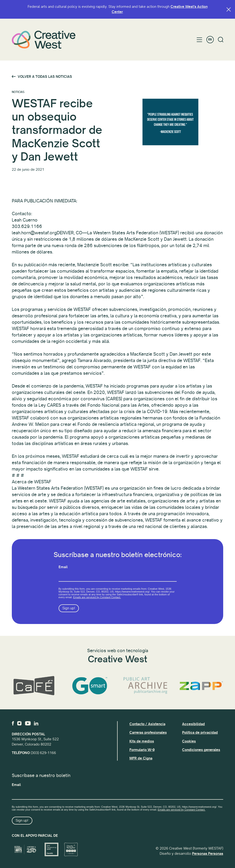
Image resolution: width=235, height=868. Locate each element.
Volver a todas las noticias (45, 77)
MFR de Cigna (141, 758)
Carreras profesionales (148, 733)
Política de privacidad (200, 733)
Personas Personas (208, 854)
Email (63, 567)
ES (210, 40)
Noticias (18, 92)
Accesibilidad (193, 724)
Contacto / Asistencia (147, 724)
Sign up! (69, 608)
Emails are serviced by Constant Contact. (97, 597)
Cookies (189, 741)
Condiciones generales (201, 750)
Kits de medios (142, 741)
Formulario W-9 (142, 750)
